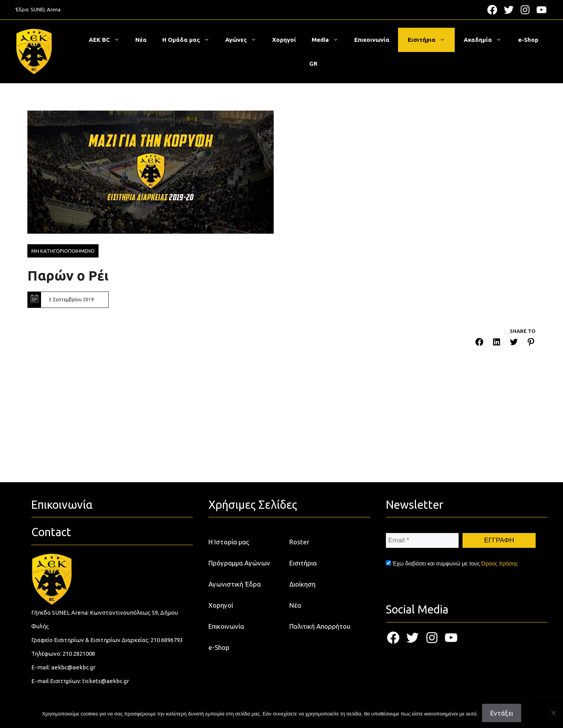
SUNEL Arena (46, 9)
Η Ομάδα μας (190, 40)
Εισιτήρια (430, 40)
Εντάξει (502, 713)
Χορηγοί (284, 40)
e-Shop (528, 40)
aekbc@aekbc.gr (73, 667)
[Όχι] (553, 713)
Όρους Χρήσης (499, 563)
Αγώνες (245, 40)
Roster (299, 542)
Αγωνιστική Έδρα (235, 584)
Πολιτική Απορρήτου (320, 626)
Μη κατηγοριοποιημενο (63, 251)
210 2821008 (79, 654)
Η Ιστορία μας (229, 542)
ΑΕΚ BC (108, 40)
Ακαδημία (487, 40)
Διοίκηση (302, 584)
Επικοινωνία (372, 40)
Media (329, 40)
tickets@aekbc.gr (106, 681)
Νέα (141, 40)
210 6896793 (167, 640)
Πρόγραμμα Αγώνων (239, 563)
